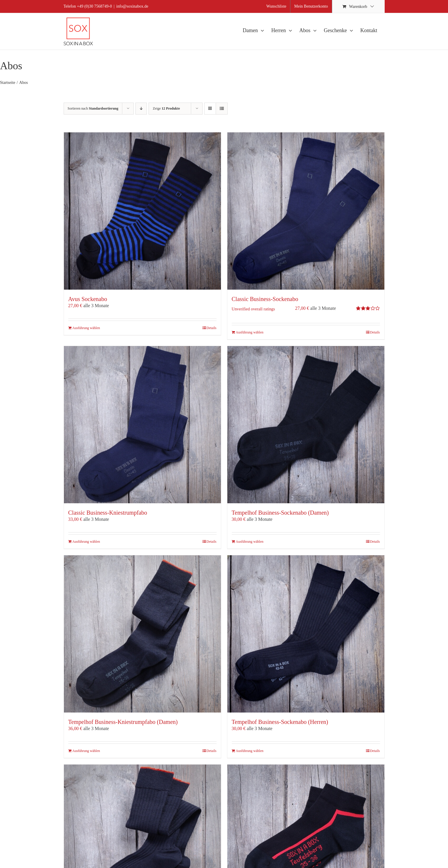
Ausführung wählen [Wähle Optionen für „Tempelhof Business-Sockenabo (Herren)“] (250, 751)
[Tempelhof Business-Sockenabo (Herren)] (306, 634)
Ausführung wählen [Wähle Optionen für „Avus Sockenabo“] (86, 328)
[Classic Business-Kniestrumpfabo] (142, 425)
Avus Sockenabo (88, 299)
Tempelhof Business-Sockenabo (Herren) (280, 722)
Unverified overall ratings (253, 309)
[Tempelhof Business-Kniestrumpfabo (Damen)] (142, 634)
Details (212, 328)
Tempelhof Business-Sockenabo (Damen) (280, 513)
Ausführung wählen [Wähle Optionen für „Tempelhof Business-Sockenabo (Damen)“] (250, 542)
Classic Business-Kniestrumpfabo (108, 513)
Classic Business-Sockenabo (265, 299)
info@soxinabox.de (132, 6)
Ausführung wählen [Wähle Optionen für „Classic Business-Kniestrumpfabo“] (86, 542)
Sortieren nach (93, 108)
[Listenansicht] (222, 109)
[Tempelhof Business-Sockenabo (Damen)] (306, 425)
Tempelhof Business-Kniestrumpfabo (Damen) (123, 722)
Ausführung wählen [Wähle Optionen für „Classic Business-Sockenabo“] (250, 332)
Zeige (166, 108)
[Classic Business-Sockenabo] (306, 211)
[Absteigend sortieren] (141, 109)
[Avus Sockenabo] (142, 211)
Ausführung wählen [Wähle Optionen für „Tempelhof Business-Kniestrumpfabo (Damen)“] (86, 751)
